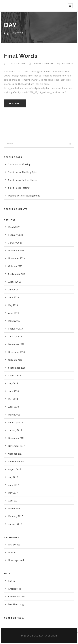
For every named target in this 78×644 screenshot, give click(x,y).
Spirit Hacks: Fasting (20, 188)
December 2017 (17, 438)
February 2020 (16, 235)
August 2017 (15, 469)
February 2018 (16, 422)
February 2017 (16, 516)
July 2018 (14, 383)
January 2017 (16, 524)
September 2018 (17, 368)
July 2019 (14, 289)
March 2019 (15, 321)
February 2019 (16, 329)
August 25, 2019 (17, 64)
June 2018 (14, 391)
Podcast (13, 552)
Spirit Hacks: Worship (20, 164)
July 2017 (14, 477)
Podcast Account (43, 64)
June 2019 (14, 297)
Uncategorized (16, 560)
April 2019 (14, 313)
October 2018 (16, 360)
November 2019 (17, 258)
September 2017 (17, 461)
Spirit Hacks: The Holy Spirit (24, 172)
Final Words (21, 56)
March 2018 (15, 414)
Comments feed (17, 596)
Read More (16, 103)
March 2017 (15, 508)
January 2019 (16, 336)
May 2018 (14, 399)
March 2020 (15, 227)
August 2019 (15, 282)
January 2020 (16, 243)
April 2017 (14, 500)
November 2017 (17, 446)
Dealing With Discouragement (25, 195)
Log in (12, 581)
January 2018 (16, 430)
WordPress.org (16, 604)
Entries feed (15, 589)
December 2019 (17, 250)
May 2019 (14, 305)
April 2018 (14, 407)
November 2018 (17, 352)
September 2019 (17, 274)
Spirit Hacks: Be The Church (24, 180)
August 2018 (15, 375)
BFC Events (67, 64)
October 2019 (16, 266)
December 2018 (17, 344)
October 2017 (16, 454)
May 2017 (14, 493)
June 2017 (14, 485)
